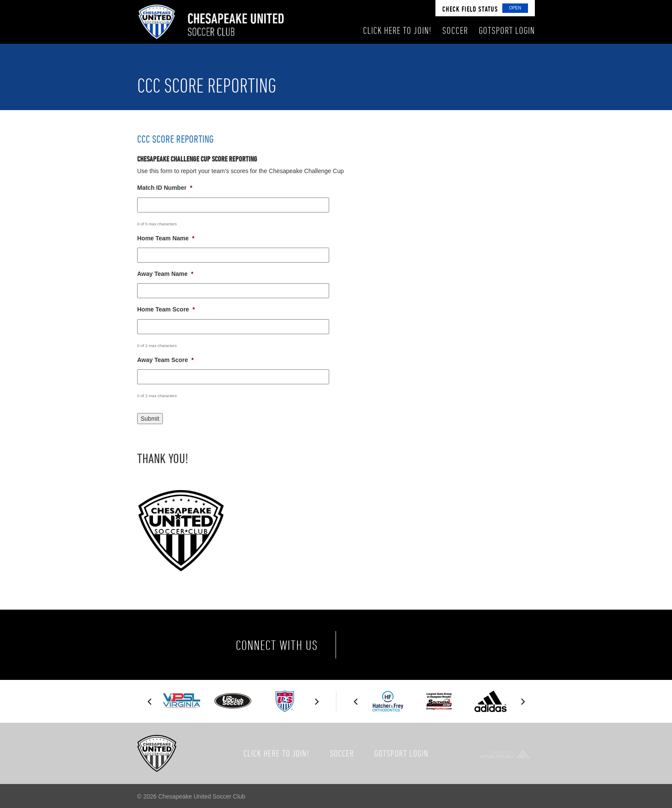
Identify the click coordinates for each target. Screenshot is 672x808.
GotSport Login (401, 753)
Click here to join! (276, 753)
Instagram (440, 645)
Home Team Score (166, 309)
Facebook (368, 645)
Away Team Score (165, 360)
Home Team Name (166, 238)
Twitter (404, 645)
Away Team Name (165, 274)
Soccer (342, 753)
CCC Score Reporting (175, 139)
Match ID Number (165, 188)
